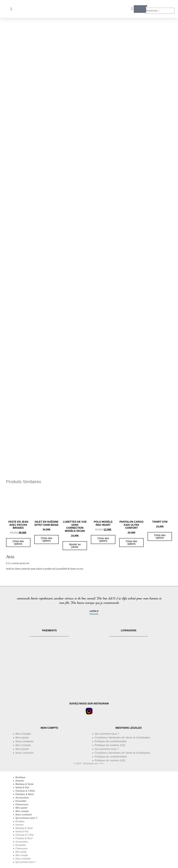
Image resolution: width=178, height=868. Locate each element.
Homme (20, 781)
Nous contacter (25, 741)
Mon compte (22, 811)
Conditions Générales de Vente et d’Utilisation (123, 738)
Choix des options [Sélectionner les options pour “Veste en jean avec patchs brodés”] (18, 543)
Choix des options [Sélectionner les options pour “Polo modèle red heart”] (103, 540)
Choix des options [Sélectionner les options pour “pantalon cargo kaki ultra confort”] (131, 543)
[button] (12, 606)
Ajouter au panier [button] (75, 546)
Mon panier (22, 738)
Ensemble (21, 801)
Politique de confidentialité (111, 741)
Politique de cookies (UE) (110, 745)
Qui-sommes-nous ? (107, 734)
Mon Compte (23, 734)
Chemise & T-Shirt (25, 791)
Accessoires (22, 798)
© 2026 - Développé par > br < (89, 763)
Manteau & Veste (25, 784)
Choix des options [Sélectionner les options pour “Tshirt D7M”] (160, 536)
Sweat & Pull (22, 787)
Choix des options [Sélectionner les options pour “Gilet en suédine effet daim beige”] (47, 539)
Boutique (20, 777)
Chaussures (22, 804)
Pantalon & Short (25, 794)
